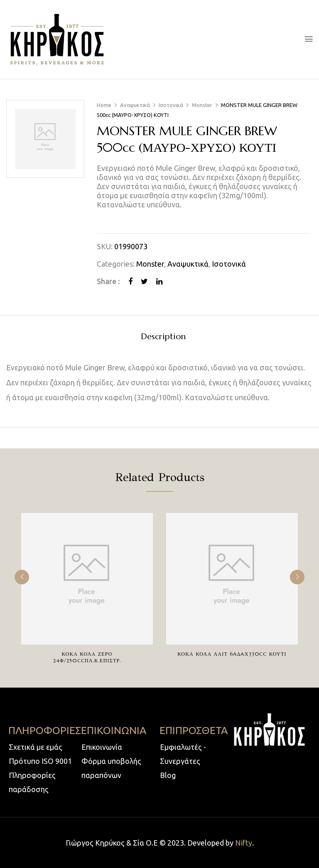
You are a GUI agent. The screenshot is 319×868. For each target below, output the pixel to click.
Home (104, 105)
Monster (202, 105)
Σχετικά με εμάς (36, 747)
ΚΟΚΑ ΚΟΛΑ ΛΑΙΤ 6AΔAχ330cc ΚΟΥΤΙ (232, 654)
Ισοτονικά (171, 105)
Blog (168, 775)
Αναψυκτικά (135, 105)
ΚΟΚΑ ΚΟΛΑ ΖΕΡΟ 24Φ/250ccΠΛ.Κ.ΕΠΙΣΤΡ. (87, 657)
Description (163, 337)
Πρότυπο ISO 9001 (40, 761)
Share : (108, 281)
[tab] (163, 338)
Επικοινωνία (102, 747)
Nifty (244, 843)
